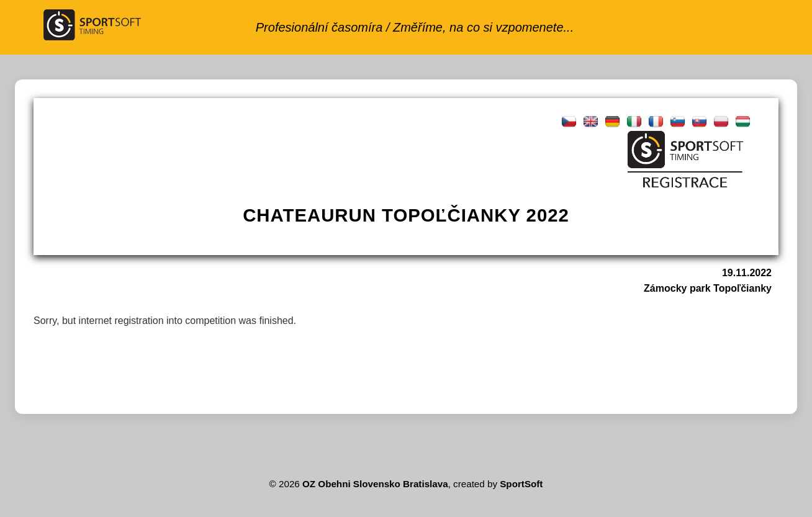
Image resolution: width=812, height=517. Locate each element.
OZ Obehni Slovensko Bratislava (375, 484)
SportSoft (521, 484)
